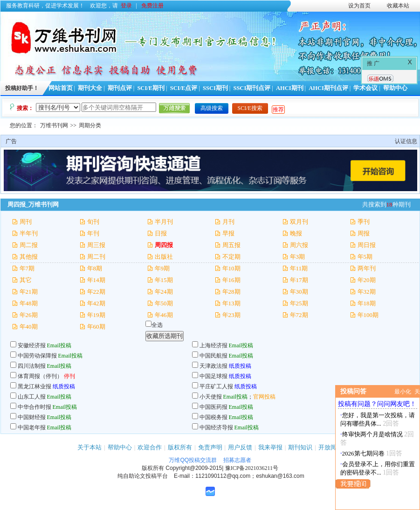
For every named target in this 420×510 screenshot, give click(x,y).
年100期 (368, 315)
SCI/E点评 (184, 88)
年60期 (96, 327)
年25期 (299, 303)
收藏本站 (398, 6)
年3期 (298, 257)
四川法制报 (32, 366)
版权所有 (180, 447)
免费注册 (152, 6)
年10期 (231, 268)
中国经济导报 (216, 427)
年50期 (164, 303)
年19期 (96, 315)
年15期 (164, 280)
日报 (161, 233)
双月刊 (299, 222)
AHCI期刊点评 (328, 88)
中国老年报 (32, 427)
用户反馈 (240, 447)
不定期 (231, 257)
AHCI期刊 (290, 88)
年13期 (231, 303)
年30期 (299, 292)
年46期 (164, 315)
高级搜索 (212, 108)
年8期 (95, 268)
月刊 (228, 222)
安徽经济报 (32, 345)
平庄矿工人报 (216, 386)
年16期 (231, 280)
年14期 (96, 280)
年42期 (96, 303)
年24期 (164, 292)
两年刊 (367, 268)
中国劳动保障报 (37, 356)
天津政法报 (213, 366)
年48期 (29, 303)
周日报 (367, 245)
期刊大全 (90, 88)
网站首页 (61, 88)
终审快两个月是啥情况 (372, 434)
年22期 (96, 292)
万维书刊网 (54, 125)
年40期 (29, 327)
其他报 (29, 257)
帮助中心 (395, 88)
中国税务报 (213, 417)
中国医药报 (213, 407)
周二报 (29, 245)
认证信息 (406, 141)
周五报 (231, 245)
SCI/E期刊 (151, 88)
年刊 (93, 233)
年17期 (299, 280)
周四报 (164, 245)
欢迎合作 (150, 447)
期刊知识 (300, 447)
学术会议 (365, 88)
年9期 (162, 268)
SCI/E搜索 (250, 108)
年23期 (231, 315)
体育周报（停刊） (40, 376)
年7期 (27, 268)
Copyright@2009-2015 (194, 468)
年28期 (231, 292)
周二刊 (96, 257)
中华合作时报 (34, 407)
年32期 (367, 292)
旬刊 (93, 222)
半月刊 (164, 222)
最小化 (403, 392)
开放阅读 (330, 447)
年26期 (29, 315)
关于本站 (90, 447)
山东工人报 (32, 397)
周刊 (26, 222)
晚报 (296, 233)
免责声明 (210, 447)
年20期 (367, 280)
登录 (126, 6)
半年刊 (29, 233)
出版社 (164, 257)
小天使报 (211, 397)
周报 (364, 233)
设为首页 (359, 6)
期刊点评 (120, 88)
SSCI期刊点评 (252, 88)
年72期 (299, 315)
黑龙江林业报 (34, 386)
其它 (26, 280)
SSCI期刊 (215, 88)
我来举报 (270, 447)
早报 (228, 233)
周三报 (96, 245)
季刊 (364, 222)
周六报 (299, 245)
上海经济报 (213, 345)
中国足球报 (213, 376)
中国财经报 (32, 417)
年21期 (29, 292)
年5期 (365, 257)
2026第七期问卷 (363, 453)
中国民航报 (213, 356)
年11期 (299, 268)
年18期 (367, 303)
